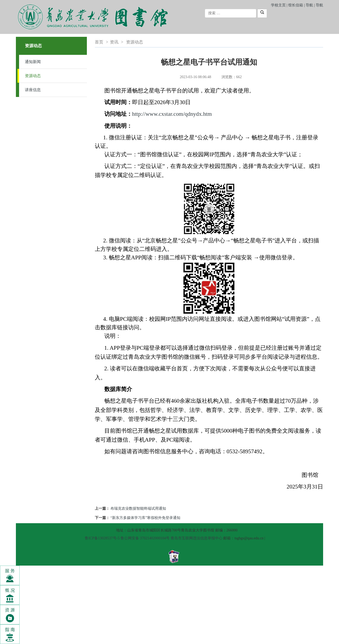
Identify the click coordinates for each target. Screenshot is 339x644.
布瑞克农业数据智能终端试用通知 (138, 508)
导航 (309, 5)
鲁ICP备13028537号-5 (102, 538)
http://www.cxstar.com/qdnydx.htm (172, 114)
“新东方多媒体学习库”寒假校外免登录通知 (145, 518)
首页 (99, 42)
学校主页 (278, 5)
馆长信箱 (296, 5)
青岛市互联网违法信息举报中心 (197, 538)
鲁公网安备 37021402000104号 (145, 538)
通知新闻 (33, 62)
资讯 (114, 42)
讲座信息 (33, 90)
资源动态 (33, 76)
